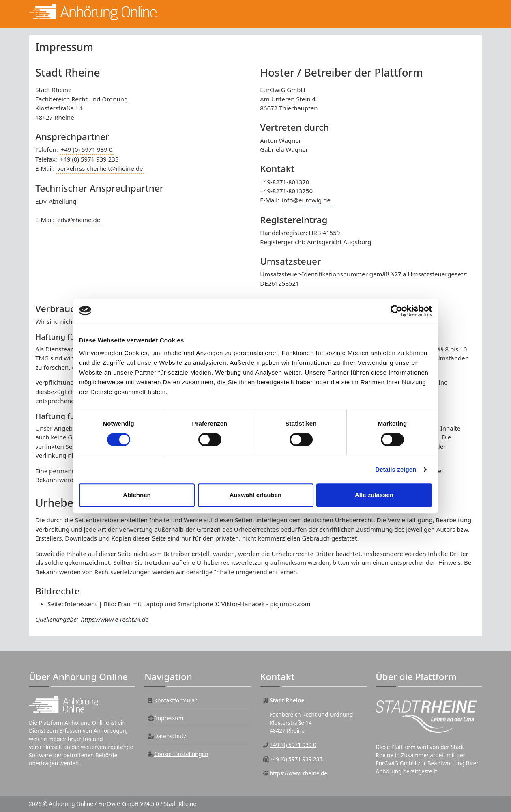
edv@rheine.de (79, 220)
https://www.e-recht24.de (114, 619)
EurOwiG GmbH (396, 763)
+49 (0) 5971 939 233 (89, 159)
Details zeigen (396, 469)
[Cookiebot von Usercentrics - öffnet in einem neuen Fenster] (396, 311)
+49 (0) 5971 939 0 (87, 149)
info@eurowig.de (306, 200)
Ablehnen (137, 495)
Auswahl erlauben (255, 495)
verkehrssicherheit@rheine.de (100, 168)
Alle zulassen (374, 495)
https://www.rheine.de (298, 773)
